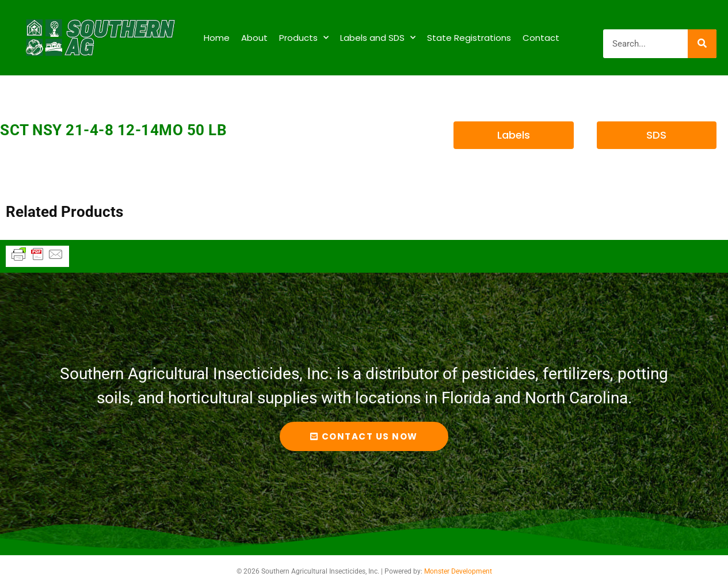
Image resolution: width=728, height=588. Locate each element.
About (254, 38)
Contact (541, 38)
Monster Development (458, 571)
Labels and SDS (378, 38)
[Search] (702, 44)
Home (217, 38)
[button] (513, 135)
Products (304, 38)
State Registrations (469, 38)
